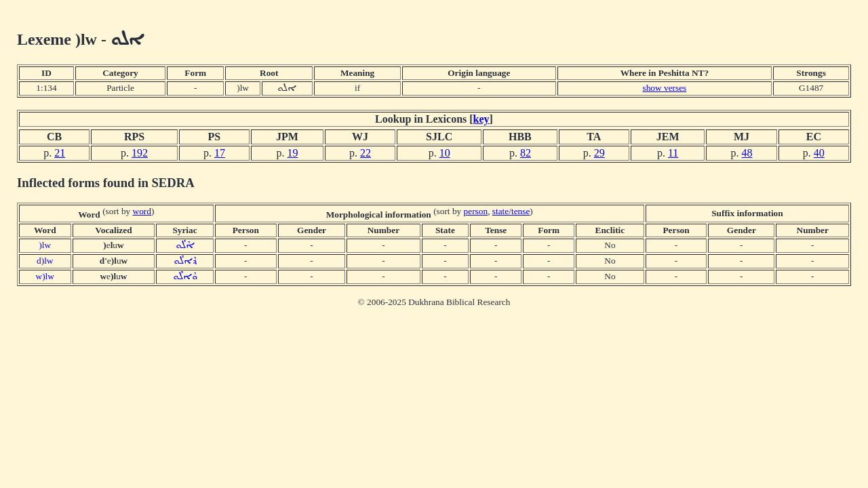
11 (673, 153)
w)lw (45, 276)
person (476, 211)
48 (747, 153)
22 (366, 153)
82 (526, 153)
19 (292, 153)
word (142, 211)
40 (819, 153)
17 (220, 153)
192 (140, 153)
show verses (665, 88)
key (481, 119)
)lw (45, 245)
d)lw (45, 261)
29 (599, 153)
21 (60, 153)
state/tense (511, 211)
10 (445, 153)
